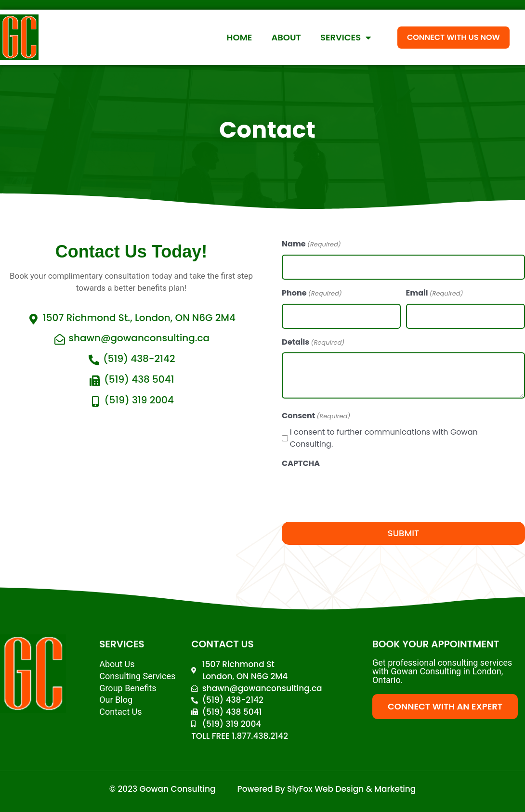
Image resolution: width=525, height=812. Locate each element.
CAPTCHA (301, 463)
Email (435, 294)
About (286, 37)
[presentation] (355, 492)
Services (346, 38)
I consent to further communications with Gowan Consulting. (384, 438)
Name (311, 245)
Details (313, 343)
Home (240, 37)
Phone (312, 294)
